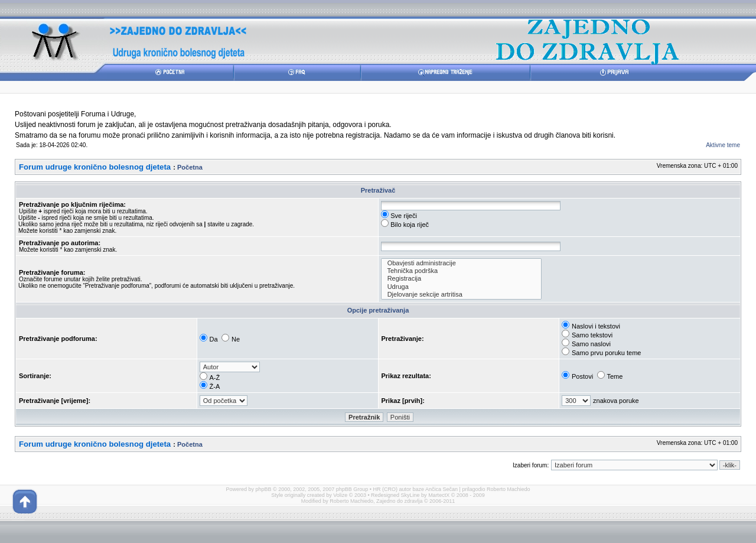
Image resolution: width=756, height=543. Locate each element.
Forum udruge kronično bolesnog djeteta (95, 167)
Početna (190, 167)
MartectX (439, 495)
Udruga (461, 287)
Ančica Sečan (441, 489)
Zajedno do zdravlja (400, 501)
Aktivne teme (723, 145)
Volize (340, 495)
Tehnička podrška (461, 271)
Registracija (461, 279)
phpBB (264, 489)
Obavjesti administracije (461, 263)
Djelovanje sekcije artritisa (461, 295)
